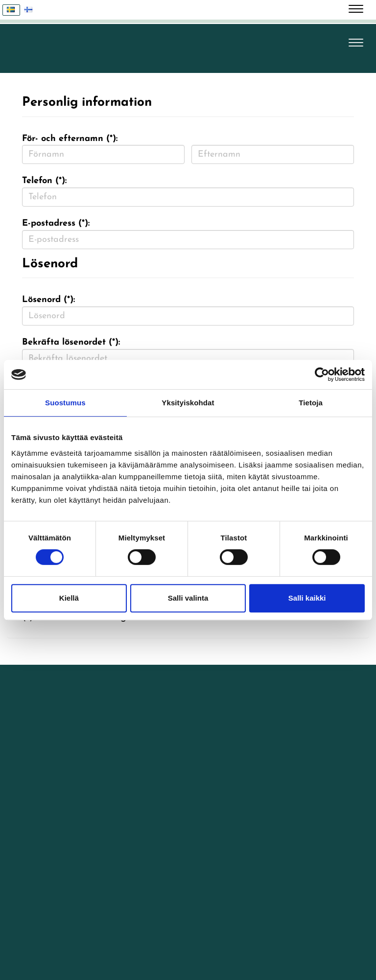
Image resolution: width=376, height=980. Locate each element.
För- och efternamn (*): (70, 139)
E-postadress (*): (56, 223)
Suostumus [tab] (65, 403)
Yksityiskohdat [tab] (188, 403)
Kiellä (69, 598)
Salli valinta (188, 598)
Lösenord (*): (48, 300)
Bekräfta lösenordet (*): (71, 342)
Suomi (31, 10)
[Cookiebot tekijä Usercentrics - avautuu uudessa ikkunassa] (322, 374)
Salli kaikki (307, 598)
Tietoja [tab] (311, 403)
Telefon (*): (44, 181)
